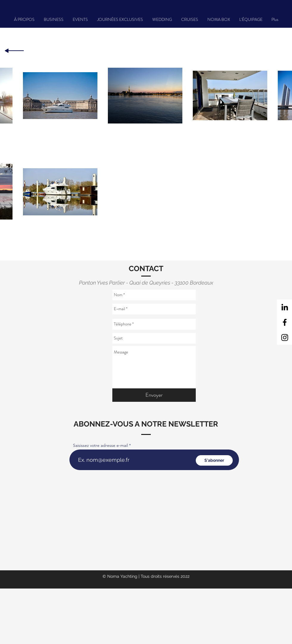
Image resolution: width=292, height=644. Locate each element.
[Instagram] (285, 338)
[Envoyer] (154, 395)
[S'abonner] (214, 460)
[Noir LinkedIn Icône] (285, 307)
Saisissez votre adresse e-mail (100, 445)
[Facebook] (285, 322)
